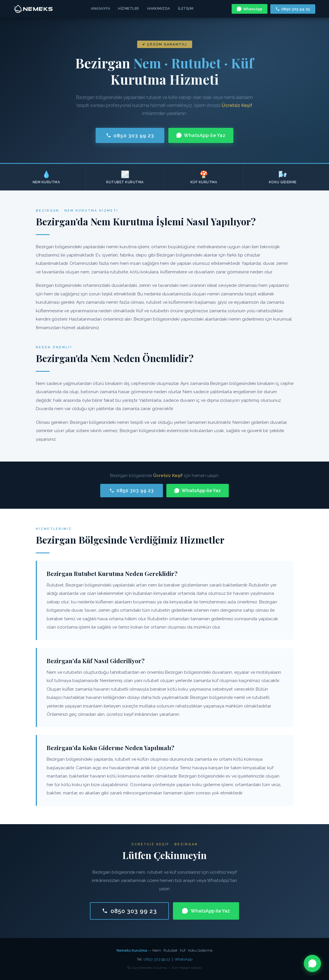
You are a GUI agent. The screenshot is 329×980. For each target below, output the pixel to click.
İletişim (186, 8)
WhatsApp (250, 9)
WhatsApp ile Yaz (201, 135)
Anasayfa (100, 8)
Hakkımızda (159, 8)
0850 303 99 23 (293, 9)
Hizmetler (129, 8)
